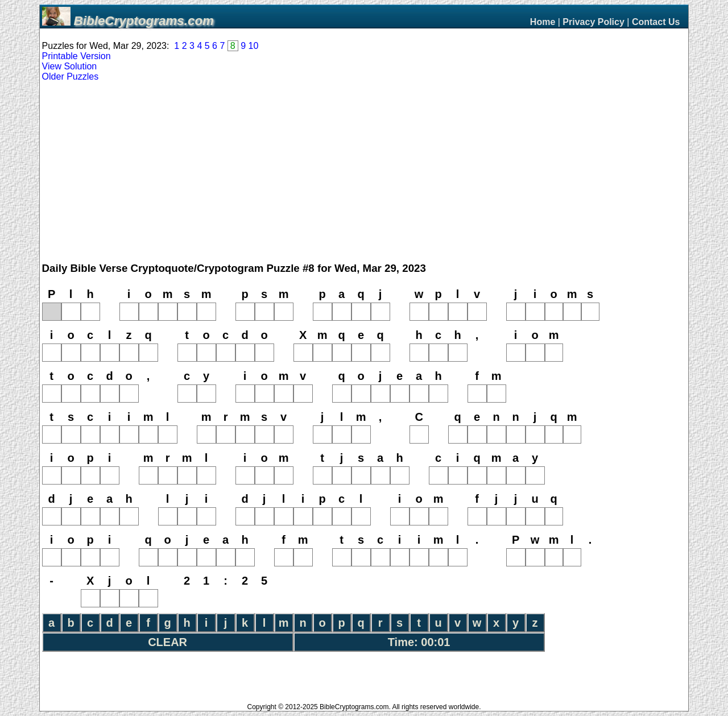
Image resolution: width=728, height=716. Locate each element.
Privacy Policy (593, 22)
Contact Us (656, 22)
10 (254, 46)
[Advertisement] (364, 172)
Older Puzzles (71, 76)
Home (543, 22)
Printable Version (76, 56)
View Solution (70, 66)
